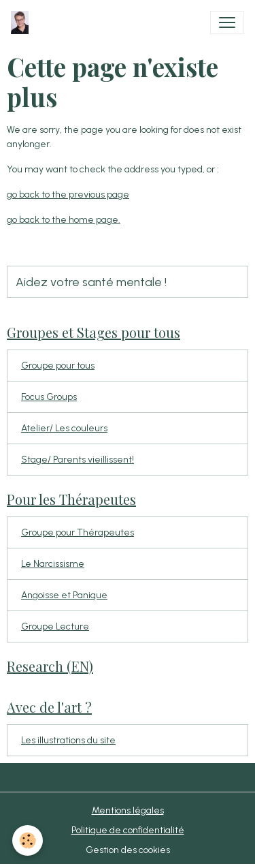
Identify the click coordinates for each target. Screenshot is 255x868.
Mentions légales (128, 810)
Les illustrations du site (68, 740)
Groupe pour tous (58, 366)
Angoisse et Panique (64, 595)
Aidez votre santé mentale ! (91, 282)
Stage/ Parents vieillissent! (78, 460)
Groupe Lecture (55, 626)
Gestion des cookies (128, 850)
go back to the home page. (64, 220)
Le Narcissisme (53, 564)
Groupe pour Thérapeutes (78, 532)
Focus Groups (49, 397)
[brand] (22, 22)
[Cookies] (28, 840)
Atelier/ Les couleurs (64, 428)
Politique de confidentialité (128, 830)
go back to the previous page (68, 195)
